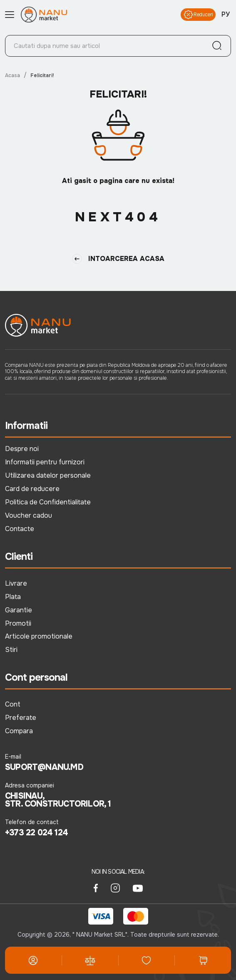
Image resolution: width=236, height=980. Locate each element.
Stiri (11, 650)
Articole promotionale (39, 636)
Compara (19, 731)
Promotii (18, 623)
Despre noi (22, 449)
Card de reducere (32, 489)
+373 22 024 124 (36, 833)
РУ (226, 15)
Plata (13, 597)
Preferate (21, 718)
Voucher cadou (29, 515)
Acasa (12, 75)
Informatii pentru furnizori (45, 462)
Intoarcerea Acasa (118, 259)
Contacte (20, 529)
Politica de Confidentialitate (48, 502)
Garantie (19, 610)
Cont (13, 704)
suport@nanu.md (44, 767)
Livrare (16, 583)
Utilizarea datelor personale (48, 475)
